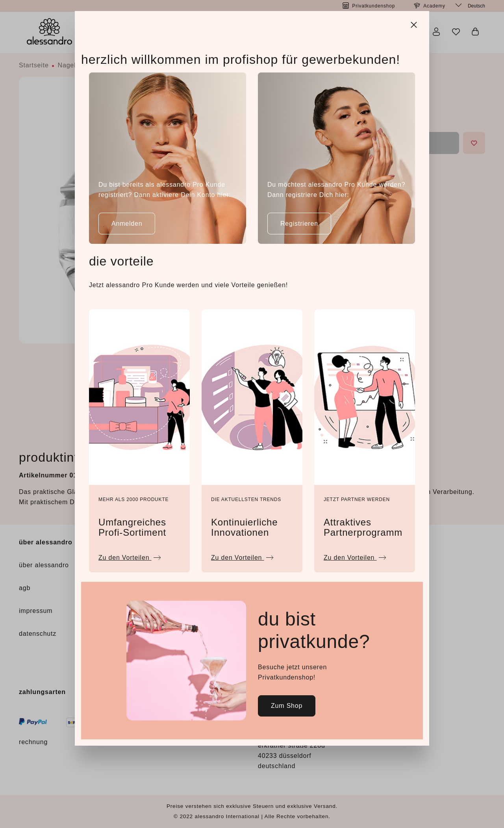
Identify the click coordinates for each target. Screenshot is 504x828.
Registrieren (299, 224)
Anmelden (127, 224)
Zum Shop (287, 706)
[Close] (415, 24)
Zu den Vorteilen (130, 556)
